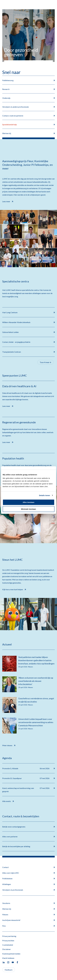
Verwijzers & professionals (28, 890)
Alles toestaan (29, 502)
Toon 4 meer (45, 362)
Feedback (9, 970)
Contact (28, 867)
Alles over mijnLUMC (28, 873)
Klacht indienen (8, 958)
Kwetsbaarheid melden (11, 954)
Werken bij (28, 909)
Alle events (8, 801)
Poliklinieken (28, 878)
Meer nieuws (9, 745)
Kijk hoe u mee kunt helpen (14, 589)
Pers (28, 926)
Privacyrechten (8, 940)
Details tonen (44, 495)
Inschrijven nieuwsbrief (28, 920)
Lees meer (8, 201)
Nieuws (28, 914)
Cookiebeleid (8, 945)
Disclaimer (7, 949)
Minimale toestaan (28, 509)
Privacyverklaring (9, 936)
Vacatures (28, 903)
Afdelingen (28, 884)
